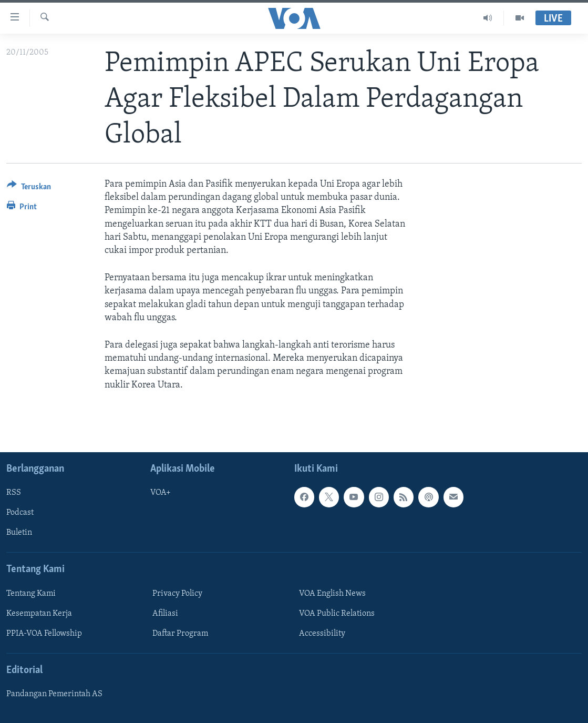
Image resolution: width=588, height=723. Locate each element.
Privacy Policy (177, 594)
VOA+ (161, 493)
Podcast (20, 513)
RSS (14, 493)
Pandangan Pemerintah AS (54, 694)
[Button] (29, 189)
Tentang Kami (31, 594)
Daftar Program (180, 634)
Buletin (19, 533)
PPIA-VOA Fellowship (44, 634)
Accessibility (322, 634)
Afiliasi (165, 614)
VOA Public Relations (337, 614)
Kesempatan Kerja (39, 614)
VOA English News (332, 594)
